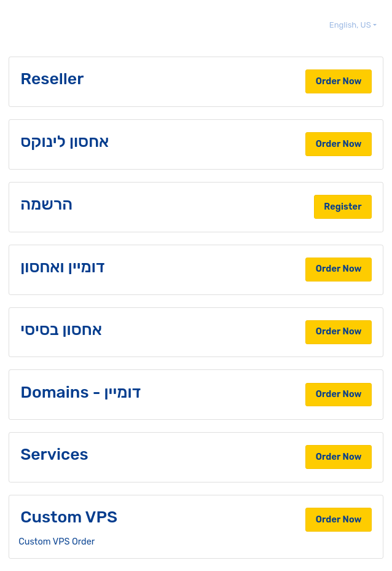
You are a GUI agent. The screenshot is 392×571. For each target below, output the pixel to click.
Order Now (339, 81)
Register (343, 207)
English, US (351, 25)
